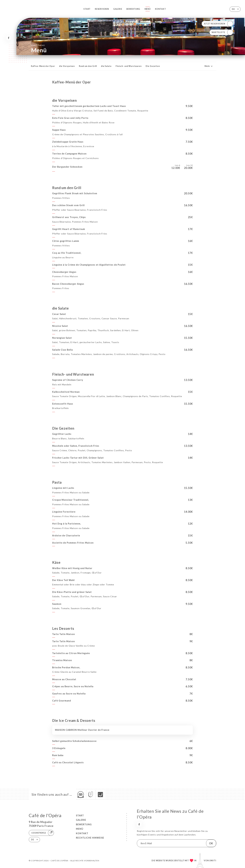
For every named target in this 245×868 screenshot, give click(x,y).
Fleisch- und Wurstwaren (129, 66)
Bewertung (133, 9)
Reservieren (102, 9)
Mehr (209, 66)
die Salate (106, 66)
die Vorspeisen (67, 66)
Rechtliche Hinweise (90, 838)
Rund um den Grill (88, 66)
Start (87, 9)
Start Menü (38, 45)
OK (211, 843)
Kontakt (160, 9)
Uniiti (213, 861)
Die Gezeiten (153, 66)
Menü (148, 9)
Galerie (118, 9)
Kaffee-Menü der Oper (43, 66)
